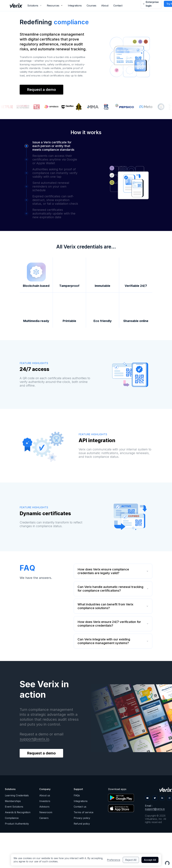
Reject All (131, 860)
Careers (44, 818)
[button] (50, 146)
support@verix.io (34, 739)
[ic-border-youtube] (147, 798)
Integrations (75, 6)
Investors (45, 801)
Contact (118, 6)
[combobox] (35, 6)
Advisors (44, 807)
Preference (114, 860)
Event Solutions (14, 807)
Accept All (150, 860)
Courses (91, 6)
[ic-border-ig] (170, 798)
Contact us (80, 807)
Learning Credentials (17, 795)
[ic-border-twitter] (155, 798)
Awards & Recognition (18, 812)
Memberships (13, 801)
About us (45, 795)
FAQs (77, 795)
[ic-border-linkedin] (162, 798)
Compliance (12, 818)
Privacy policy (82, 818)
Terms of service (84, 812)
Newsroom (46, 812)
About (105, 6)
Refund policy (82, 824)
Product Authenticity (17, 824)
